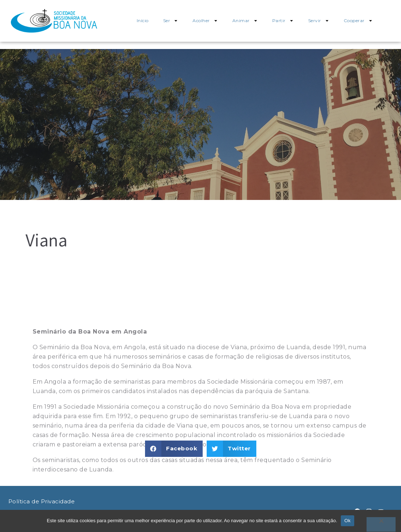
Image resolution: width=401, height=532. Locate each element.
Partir (283, 21)
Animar (245, 21)
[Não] (381, 524)
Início (143, 21)
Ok (348, 521)
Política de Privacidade (42, 501)
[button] (174, 449)
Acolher (205, 21)
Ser (171, 21)
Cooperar (358, 21)
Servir (319, 21)
